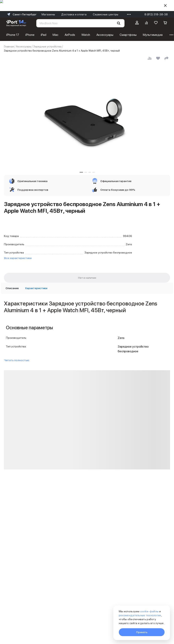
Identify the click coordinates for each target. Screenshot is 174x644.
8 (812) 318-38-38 (156, 14)
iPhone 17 (13, 35)
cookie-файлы (149, 611)
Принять (142, 632)
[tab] (12, 288)
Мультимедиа (153, 35)
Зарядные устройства (47, 46)
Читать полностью (17, 360)
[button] (81, 172)
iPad (44, 35)
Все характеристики (18, 258)
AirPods (70, 35)
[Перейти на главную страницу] (16, 23)
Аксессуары (105, 35)
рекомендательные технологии (140, 615)
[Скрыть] (165, 6)
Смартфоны (128, 35)
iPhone (30, 35)
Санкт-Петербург (21, 14)
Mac (55, 35)
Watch (86, 35)
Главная (9, 46)
